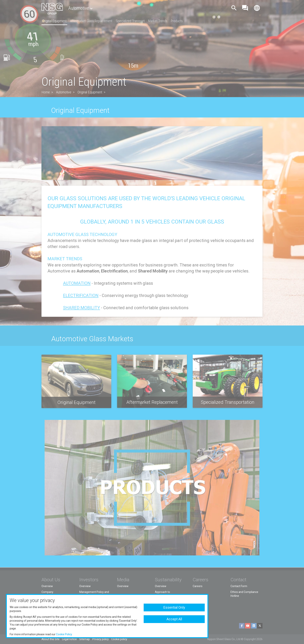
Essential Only (174, 607)
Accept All (174, 619)
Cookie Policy (64, 634)
